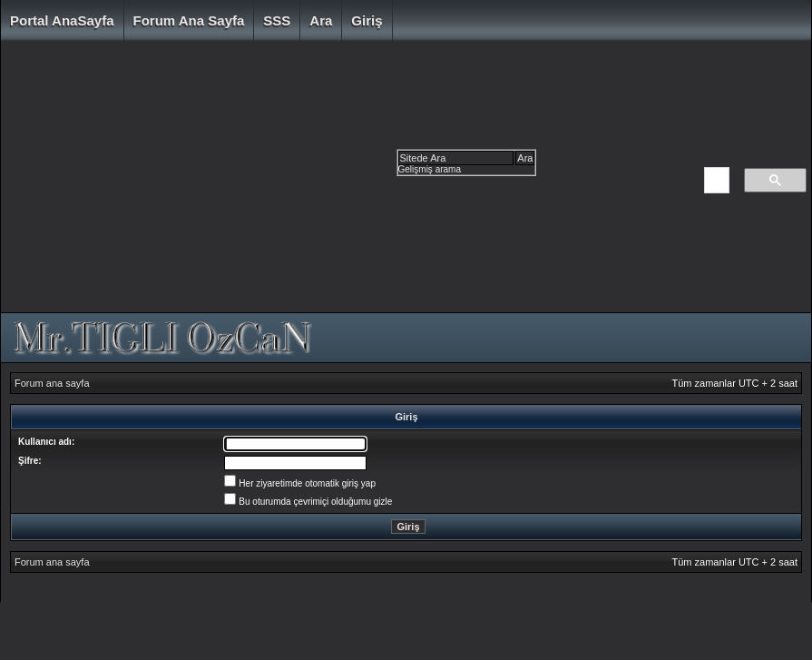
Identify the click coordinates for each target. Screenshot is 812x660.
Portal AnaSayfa (62, 20)
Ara (321, 20)
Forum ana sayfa (189, 20)
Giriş (367, 20)
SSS (277, 20)
